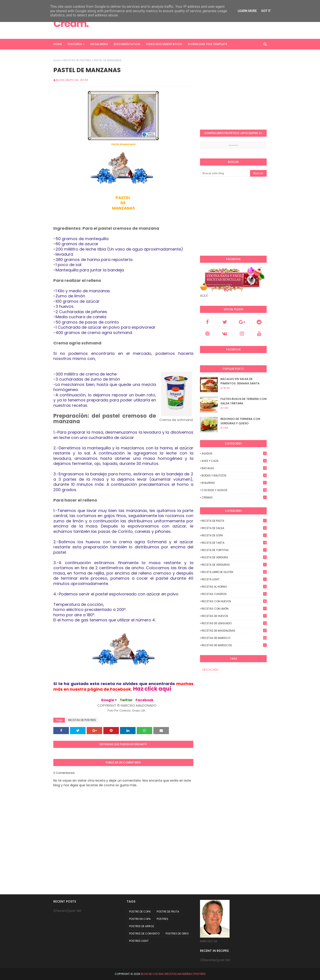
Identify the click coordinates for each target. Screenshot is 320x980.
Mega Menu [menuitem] (99, 44)
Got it (266, 11)
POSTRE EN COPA (140, 919)
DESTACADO (210, 670)
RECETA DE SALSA (234, 528)
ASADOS (234, 453)
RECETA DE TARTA (234, 543)
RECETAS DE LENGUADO (234, 623)
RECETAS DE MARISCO (234, 638)
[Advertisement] (237, 89)
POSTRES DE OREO (177, 934)
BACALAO (234, 468)
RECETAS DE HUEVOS (234, 616)
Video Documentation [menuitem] (164, 44)
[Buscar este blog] (225, 173)
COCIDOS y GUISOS (234, 490)
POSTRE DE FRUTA (168, 912)
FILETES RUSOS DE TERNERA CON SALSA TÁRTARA (244, 401)
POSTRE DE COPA (140, 912)
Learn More (247, 11)
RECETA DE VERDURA (234, 557)
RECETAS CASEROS (234, 594)
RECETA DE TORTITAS (234, 550)
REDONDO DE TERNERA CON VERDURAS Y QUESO (240, 421)
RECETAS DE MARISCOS (234, 645)
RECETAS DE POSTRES (77, 60)
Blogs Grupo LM (67, 80)
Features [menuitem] (75, 44)
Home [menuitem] (58, 44)
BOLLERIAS (234, 483)
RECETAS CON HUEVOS (234, 601)
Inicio (57, 60)
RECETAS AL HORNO (234, 587)
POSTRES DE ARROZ (142, 926)
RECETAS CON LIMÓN (234, 609)
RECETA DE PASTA (234, 521)
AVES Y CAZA (234, 461)
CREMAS (234, 497)
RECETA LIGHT (234, 579)
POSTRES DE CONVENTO (144, 934)
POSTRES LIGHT (139, 941)
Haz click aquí (152, 689)
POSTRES (162, 919)
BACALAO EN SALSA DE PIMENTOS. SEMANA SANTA (240, 381)
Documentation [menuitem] (127, 44)
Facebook (144, 700)
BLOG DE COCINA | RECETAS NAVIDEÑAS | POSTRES (173, 974)
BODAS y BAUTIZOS (234, 475)
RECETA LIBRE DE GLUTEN (234, 572)
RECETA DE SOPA (234, 535)
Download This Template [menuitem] (208, 44)
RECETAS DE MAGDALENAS (234, 631)
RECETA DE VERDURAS (234, 565)
